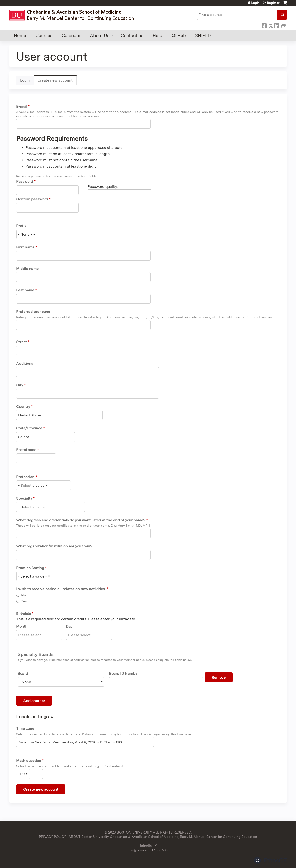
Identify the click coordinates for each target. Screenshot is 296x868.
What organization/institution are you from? (54, 546)
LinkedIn (277, 25)
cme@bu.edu (137, 850)
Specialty (24, 498)
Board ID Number (124, 674)
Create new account (57, 81)
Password (25, 182)
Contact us (132, 35)
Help (157, 35)
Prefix (21, 226)
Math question (29, 761)
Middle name (27, 269)
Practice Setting (30, 568)
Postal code (26, 450)
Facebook (264, 25)
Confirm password (32, 199)
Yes (24, 601)
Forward (283, 25)
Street (22, 342)
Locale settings (32, 717)
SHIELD (203, 35)
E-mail (22, 106)
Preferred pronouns (33, 312)
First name (25, 247)
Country (23, 407)
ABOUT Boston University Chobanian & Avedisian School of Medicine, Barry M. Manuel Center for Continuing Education (163, 837)
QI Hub (179, 35)
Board (23, 674)
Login (255, 3)
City (20, 385)
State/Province (29, 428)
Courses (44, 35)
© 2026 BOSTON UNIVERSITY (128, 832)
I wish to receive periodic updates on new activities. (61, 589)
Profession (25, 477)
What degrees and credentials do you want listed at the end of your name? (81, 520)
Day (69, 626)
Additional (25, 363)
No (23, 595)
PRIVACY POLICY (52, 837)
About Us (100, 35)
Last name (25, 290)
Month (22, 626)
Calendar (71, 35)
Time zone (25, 729)
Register (273, 3)
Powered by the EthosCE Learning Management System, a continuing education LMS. (270, 860)
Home (20, 35)
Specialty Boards (35, 654)
